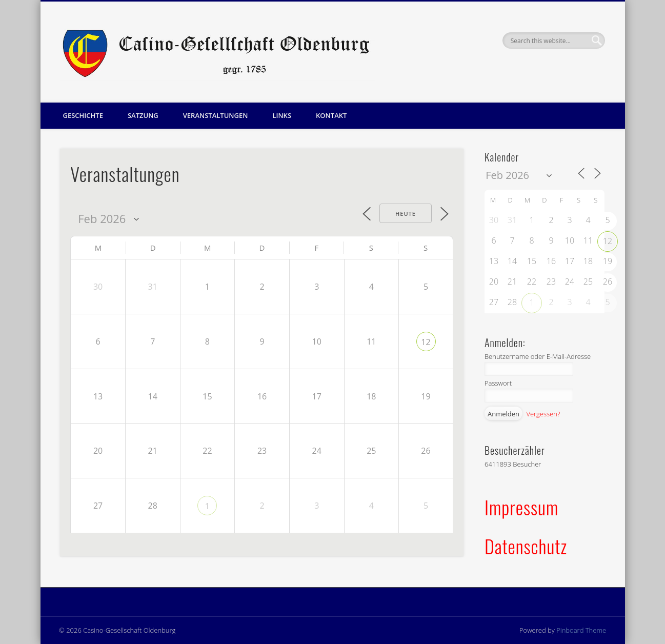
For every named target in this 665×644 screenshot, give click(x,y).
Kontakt (331, 115)
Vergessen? (543, 414)
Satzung (143, 115)
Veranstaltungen (216, 115)
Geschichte (83, 115)
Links (282, 115)
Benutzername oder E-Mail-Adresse (538, 356)
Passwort (498, 383)
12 (426, 342)
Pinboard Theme (581, 630)
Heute (406, 214)
